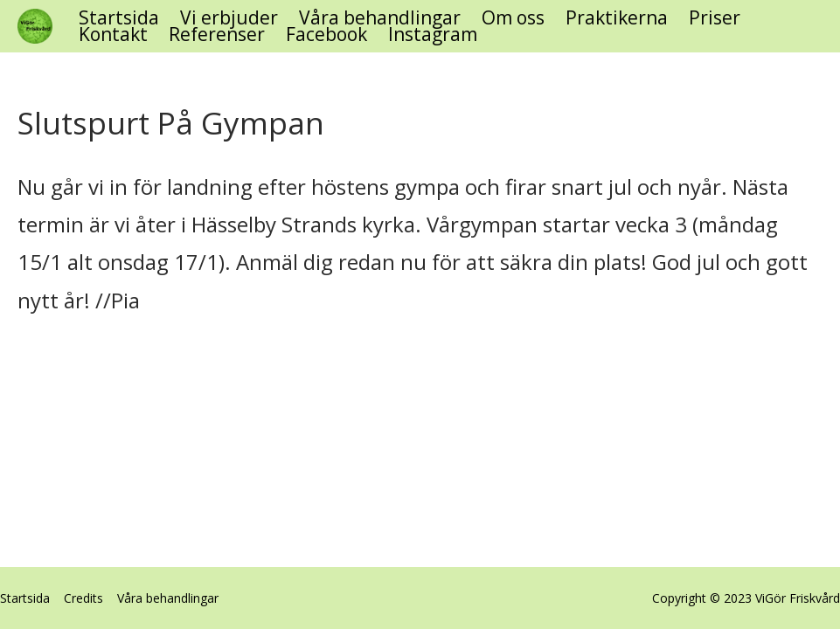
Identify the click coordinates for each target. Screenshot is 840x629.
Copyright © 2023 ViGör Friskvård (746, 598)
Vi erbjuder (229, 18)
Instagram (433, 35)
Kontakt (113, 35)
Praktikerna (617, 18)
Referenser (217, 35)
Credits (83, 598)
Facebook (326, 35)
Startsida (119, 18)
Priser (715, 18)
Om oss (513, 18)
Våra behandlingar (380, 18)
